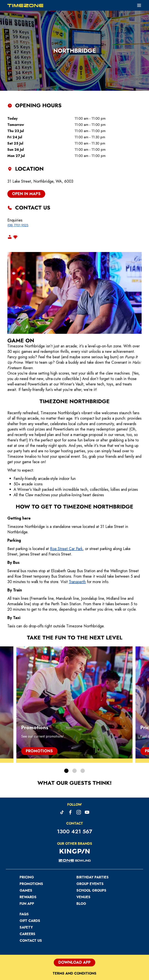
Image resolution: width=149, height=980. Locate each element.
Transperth (77, 541)
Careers (27, 893)
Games (26, 850)
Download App (74, 922)
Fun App (27, 863)
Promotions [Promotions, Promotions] (39, 710)
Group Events (90, 843)
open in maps (26, 153)
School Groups (91, 850)
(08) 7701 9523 (18, 184)
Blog (81, 863)
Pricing (27, 836)
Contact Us (31, 900)
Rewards (28, 856)
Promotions (31, 843)
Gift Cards (30, 880)
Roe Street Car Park (66, 508)
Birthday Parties (93, 836)
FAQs (24, 873)
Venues (83, 856)
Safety (26, 887)
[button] (66, 730)
